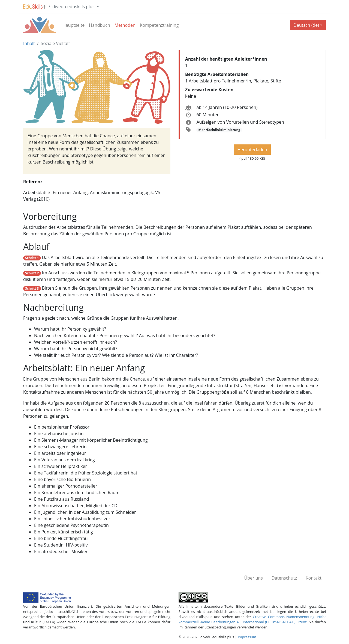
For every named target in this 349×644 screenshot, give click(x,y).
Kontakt (314, 578)
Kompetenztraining (159, 25)
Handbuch (99, 25)
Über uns (254, 578)
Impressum (247, 637)
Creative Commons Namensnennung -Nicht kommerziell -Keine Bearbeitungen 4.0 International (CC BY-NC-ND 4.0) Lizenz (252, 619)
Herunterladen (252, 150)
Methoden (125, 25)
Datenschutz (284, 578)
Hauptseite (73, 25)
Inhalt (29, 43)
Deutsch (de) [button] (306, 25)
